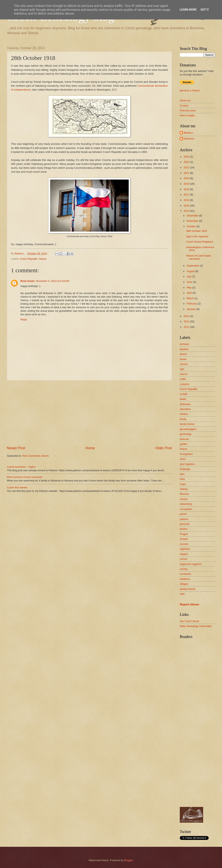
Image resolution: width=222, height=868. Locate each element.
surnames (185, 574)
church (184, 374)
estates (184, 414)
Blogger (128, 860)
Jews (183, 459)
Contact (184, 106)
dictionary (185, 404)
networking (186, 504)
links (182, 479)
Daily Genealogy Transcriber (196, 626)
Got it (205, 10)
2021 (187, 173)
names (184, 499)
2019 (187, 184)
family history (187, 424)
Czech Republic (29, 259)
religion (184, 554)
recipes (184, 539)
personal (185, 524)
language (185, 469)
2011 (187, 327)
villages (184, 584)
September (193, 266)
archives (184, 344)
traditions (185, 579)
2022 (187, 167)
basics (183, 354)
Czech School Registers (200, 242)
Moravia (184, 494)
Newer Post (16, 448)
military (184, 489)
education (185, 409)
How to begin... (188, 115)
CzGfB (183, 394)
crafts (183, 379)
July (189, 276)
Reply (24, 319)
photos (184, 529)
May (189, 287)
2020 (187, 178)
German (184, 439)
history (43, 259)
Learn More (188, 10)
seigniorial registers (191, 564)
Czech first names (17, 487)
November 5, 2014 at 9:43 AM (52, 281)
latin (182, 474)
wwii (182, 594)
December (193, 216)
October (191, 226)
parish (183, 514)
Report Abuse (189, 604)
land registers (187, 464)
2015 (187, 206)
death (183, 399)
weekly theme (188, 589)
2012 (187, 321)
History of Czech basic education (199, 257)
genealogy (186, 434)
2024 (187, 157)
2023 (187, 162)
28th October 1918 (197, 231)
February (192, 304)
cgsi (182, 369)
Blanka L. (189, 133)
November (193, 221)
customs (184, 384)
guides (183, 444)
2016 (187, 200)
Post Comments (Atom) (36, 456)
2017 (187, 195)
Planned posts (188, 110)
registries (185, 549)
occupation (186, 509)
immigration (186, 454)
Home (90, 448)
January (191, 309)
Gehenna (189, 139)
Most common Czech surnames (25, 477)
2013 (187, 316)
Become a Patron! (190, 90)
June (190, 282)
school (183, 559)
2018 (187, 189)
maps (183, 484)
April (189, 293)
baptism (184, 349)
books (183, 359)
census (184, 364)
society (184, 569)
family (183, 419)
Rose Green (28, 281)
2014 (187, 211)
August (191, 271)
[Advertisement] (89, 413)
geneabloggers (188, 429)
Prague (184, 534)
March (190, 298)
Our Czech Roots (189, 621)
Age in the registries (197, 236)
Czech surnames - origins (21, 467)
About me (185, 100)
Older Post (164, 448)
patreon (184, 519)
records (184, 544)
